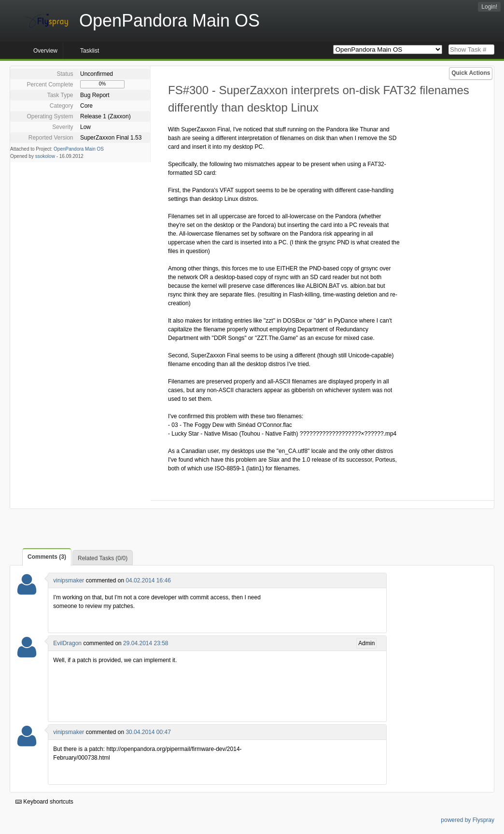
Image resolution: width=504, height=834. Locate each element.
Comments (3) (47, 557)
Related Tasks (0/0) (103, 558)
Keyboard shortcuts (44, 802)
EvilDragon (67, 643)
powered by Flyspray (468, 820)
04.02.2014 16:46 (148, 580)
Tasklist (90, 51)
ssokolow (45, 156)
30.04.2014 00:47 (148, 732)
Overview (45, 51)
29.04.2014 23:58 (146, 643)
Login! (489, 7)
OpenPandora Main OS (79, 149)
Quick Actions (471, 73)
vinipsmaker (69, 580)
